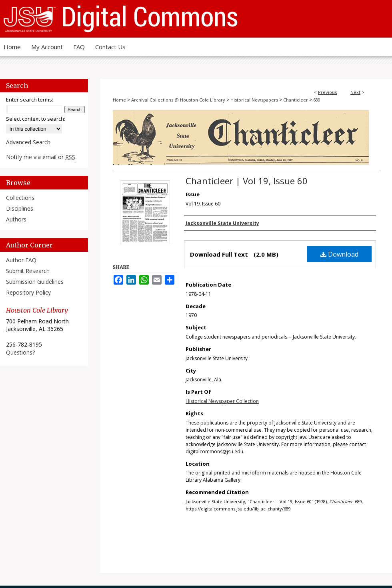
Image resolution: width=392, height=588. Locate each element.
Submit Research (28, 271)
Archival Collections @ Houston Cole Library (178, 100)
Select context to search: (36, 119)
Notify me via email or (41, 157)
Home (119, 100)
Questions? (20, 352)
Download (339, 254)
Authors (16, 219)
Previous (327, 92)
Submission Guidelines (35, 282)
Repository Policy (28, 292)
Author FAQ (21, 260)
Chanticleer (296, 100)
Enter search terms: (30, 100)
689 (317, 100)
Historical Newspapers (254, 100)
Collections (20, 198)
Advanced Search (28, 142)
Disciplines (20, 208)
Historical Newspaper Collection (222, 401)
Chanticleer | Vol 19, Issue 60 (247, 181)
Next (355, 92)
